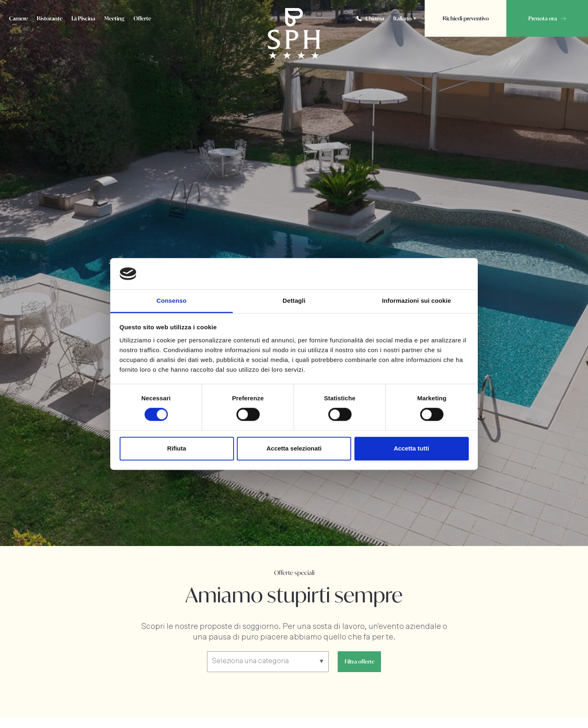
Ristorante (50, 18)
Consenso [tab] (171, 301)
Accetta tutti (411, 448)
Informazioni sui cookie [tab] (417, 301)
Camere (18, 18)
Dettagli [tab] (294, 301)
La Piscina (83, 18)
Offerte (142, 18)
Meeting (114, 18)
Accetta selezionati (294, 448)
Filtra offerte (360, 661)
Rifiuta (177, 448)
